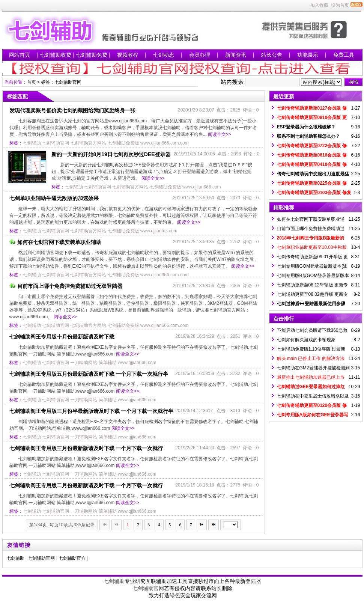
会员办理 (200, 55)
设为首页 (340, 5)
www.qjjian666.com (202, 187)
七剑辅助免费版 (123, 143)
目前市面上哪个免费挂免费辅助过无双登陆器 (66, 286)
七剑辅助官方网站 (88, 143)
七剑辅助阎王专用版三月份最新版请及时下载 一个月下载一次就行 (86, 448)
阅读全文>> (220, 134)
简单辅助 (108, 363)
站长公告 (272, 55)
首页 (32, 82)
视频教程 (128, 55)
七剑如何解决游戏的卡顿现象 (306, 340)
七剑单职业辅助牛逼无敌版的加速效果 (54, 198)
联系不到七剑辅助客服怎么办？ (308, 136)
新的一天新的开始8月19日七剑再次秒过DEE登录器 (111, 154)
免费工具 (344, 55)
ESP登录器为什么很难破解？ (306, 127)
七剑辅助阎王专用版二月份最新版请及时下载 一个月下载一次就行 (86, 485)
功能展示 (308, 55)
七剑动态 (164, 55)
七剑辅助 (32, 143)
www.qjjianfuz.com (159, 231)
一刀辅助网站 (84, 363)
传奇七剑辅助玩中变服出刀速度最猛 (313, 174)
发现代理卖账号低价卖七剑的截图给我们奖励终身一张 (72, 110)
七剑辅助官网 (56, 143)
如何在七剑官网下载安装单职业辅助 (55, 242)
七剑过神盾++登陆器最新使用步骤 (311, 304)
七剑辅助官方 (72, 558)
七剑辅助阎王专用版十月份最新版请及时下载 (62, 337)
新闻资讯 (236, 55)
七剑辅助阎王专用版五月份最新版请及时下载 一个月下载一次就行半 (89, 374)
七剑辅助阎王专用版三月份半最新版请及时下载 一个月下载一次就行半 (92, 411)
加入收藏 (319, 5)
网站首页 (20, 55)
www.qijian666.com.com (165, 143)
